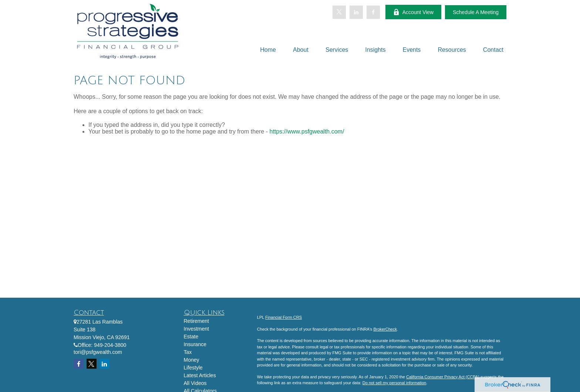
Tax (188, 352)
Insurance (195, 344)
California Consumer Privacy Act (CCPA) (443, 377)
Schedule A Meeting (476, 12)
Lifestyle (193, 368)
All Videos (195, 383)
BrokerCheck (385, 329)
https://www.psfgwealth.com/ (307, 131)
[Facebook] (373, 12)
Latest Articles (200, 375)
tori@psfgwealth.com (98, 352)
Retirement (196, 321)
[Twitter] (339, 12)
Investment (196, 329)
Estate (191, 337)
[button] (268, 50)
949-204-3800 (110, 345)
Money (192, 360)
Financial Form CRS (284, 317)
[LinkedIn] (356, 12)
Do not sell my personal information (394, 383)
